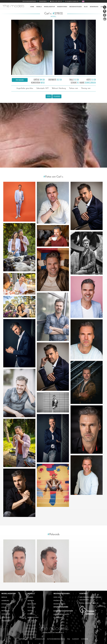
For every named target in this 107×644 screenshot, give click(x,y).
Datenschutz (40, 639)
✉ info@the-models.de (72, 1)
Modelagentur (49, 7)
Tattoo (30, 611)
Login (103, 7)
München (5, 611)
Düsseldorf (7, 604)
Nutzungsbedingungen (56, 639)
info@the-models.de (92, 603)
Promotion (58, 601)
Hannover (6, 614)
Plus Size (31, 607)
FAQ (69, 639)
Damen (30, 597)
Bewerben (43, 1)
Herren (31, 601)
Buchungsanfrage (29, 1)
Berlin (4, 597)
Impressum (23, 639)
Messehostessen (76, 7)
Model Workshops (61, 614)
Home (32, 7)
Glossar (76, 639)
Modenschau (33, 617)
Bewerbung (94, 7)
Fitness (31, 614)
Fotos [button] (49, 96)
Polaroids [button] (57, 96)
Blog (86, 7)
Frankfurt (6, 621)
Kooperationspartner (63, 611)
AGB (31, 639)
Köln (4, 607)
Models (39, 7)
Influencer (32, 621)
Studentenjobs (61, 607)
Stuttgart (6, 617)
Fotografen (59, 618)
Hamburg (5, 601)
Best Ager (32, 604)
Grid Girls (58, 597)
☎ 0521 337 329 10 (56, 1)
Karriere (85, 639)
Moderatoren (62, 7)
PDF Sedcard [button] (20, 80)
